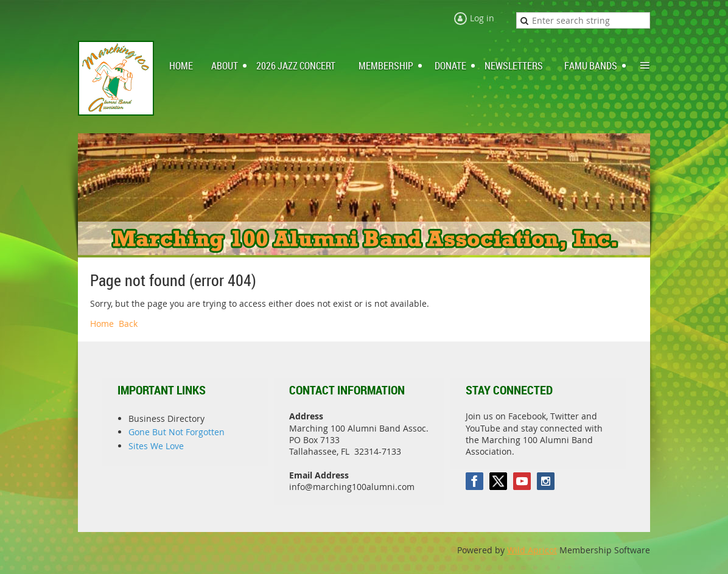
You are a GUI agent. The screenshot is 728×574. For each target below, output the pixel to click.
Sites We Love (156, 446)
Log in (482, 18)
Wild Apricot (532, 550)
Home (102, 324)
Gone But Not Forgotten (177, 432)
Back (128, 324)
